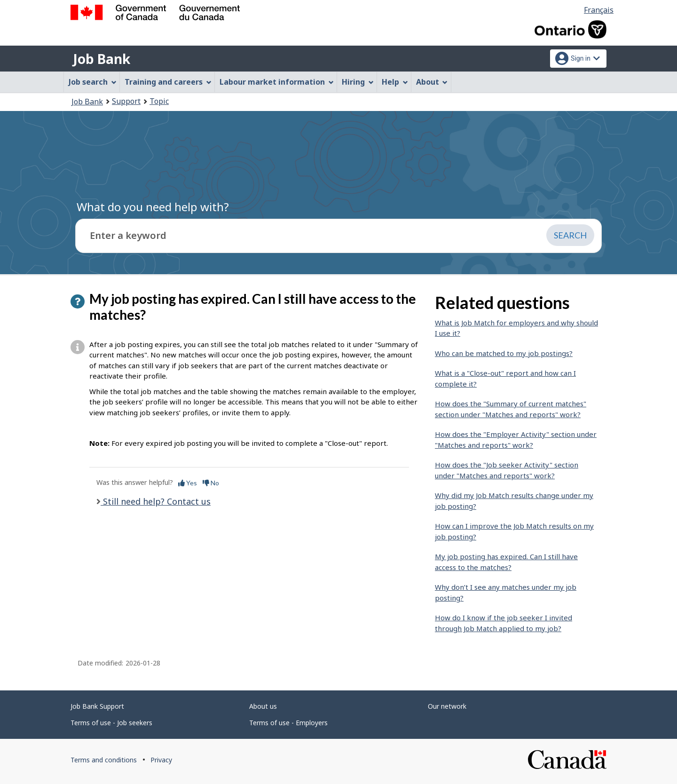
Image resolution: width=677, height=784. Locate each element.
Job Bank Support (97, 706)
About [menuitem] (432, 82)
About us (263, 706)
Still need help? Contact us (156, 501)
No (211, 483)
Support (126, 101)
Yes (188, 483)
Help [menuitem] (395, 82)
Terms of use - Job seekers (111, 723)
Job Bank (102, 59)
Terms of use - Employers (288, 723)
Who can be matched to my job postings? (504, 353)
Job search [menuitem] (93, 82)
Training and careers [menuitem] (168, 82)
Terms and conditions (104, 760)
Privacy (161, 760)
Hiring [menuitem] (358, 82)
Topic (159, 101)
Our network (447, 706)
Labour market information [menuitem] (277, 82)
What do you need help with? (153, 207)
